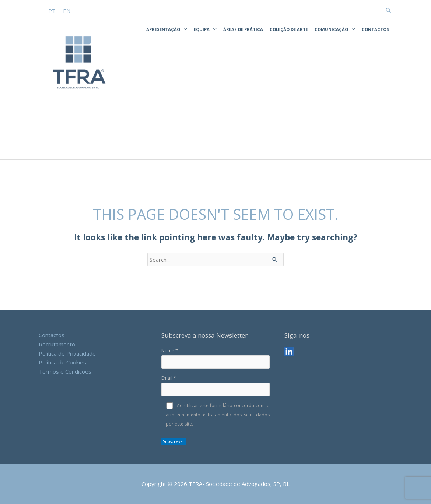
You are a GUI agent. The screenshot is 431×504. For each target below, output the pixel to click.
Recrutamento (57, 344)
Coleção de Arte (289, 29)
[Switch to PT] (52, 11)
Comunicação (331, 29)
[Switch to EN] (67, 11)
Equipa (202, 29)
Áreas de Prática (243, 29)
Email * (215, 385)
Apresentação (163, 29)
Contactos (375, 29)
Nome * (215, 358)
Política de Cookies (62, 362)
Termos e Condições (65, 371)
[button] (389, 10)
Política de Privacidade (67, 353)
